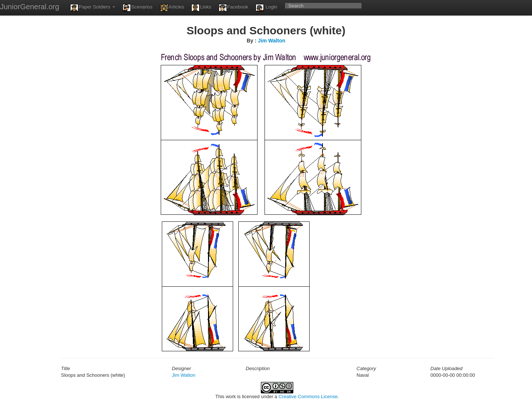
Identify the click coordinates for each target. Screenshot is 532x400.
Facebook (233, 8)
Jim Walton (272, 41)
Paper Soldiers (93, 8)
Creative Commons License (308, 396)
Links (201, 8)
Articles (172, 8)
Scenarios (138, 8)
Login (266, 8)
